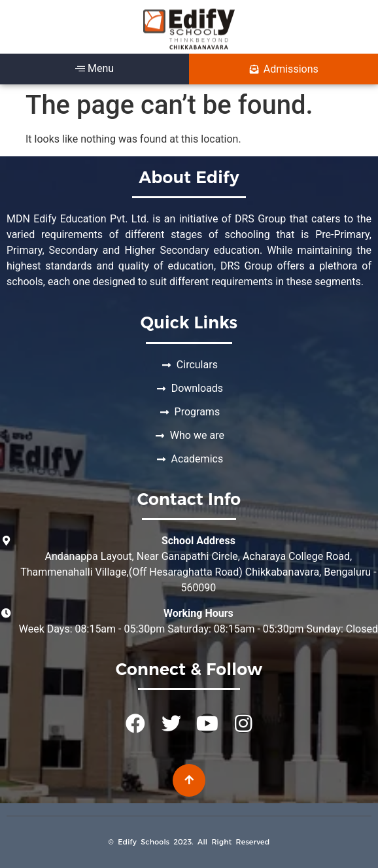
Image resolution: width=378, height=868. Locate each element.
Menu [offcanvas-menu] (94, 68)
